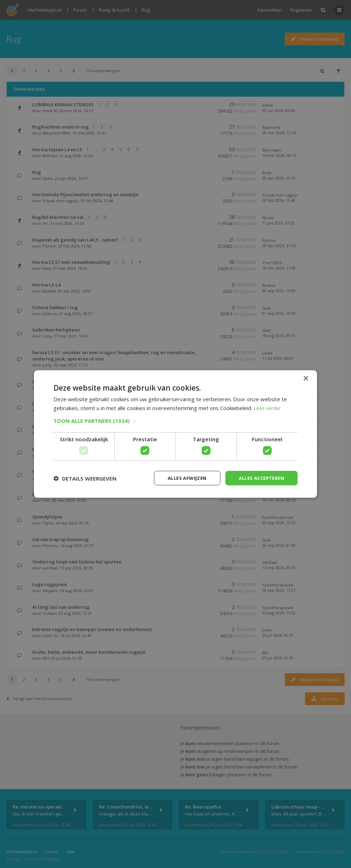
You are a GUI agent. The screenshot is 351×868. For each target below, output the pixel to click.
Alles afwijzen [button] (180, 478)
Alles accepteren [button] (259, 478)
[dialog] (175, 434)
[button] (175, 420)
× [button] (306, 378)
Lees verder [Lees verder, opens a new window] (269, 407)
